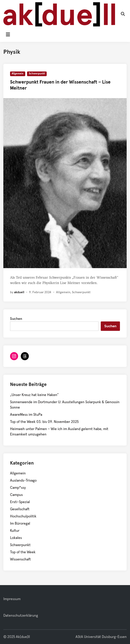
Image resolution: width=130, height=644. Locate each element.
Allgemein (18, 74)
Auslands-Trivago (23, 480)
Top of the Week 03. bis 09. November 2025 (44, 422)
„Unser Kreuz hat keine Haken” (34, 395)
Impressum (12, 599)
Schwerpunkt (37, 74)
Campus (16, 495)
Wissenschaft (20, 559)
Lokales (16, 538)
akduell (19, 292)
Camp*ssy (18, 488)
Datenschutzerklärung (21, 616)
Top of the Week (23, 552)
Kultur (15, 531)
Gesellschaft (20, 509)
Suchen (16, 319)
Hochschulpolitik (23, 516)
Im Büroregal (20, 523)
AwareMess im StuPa (26, 415)
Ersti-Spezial (20, 502)
